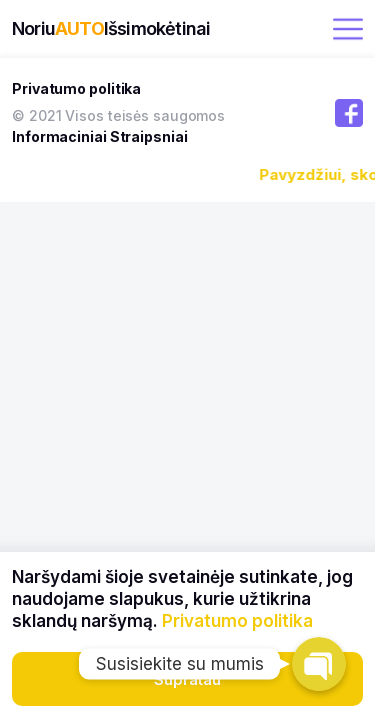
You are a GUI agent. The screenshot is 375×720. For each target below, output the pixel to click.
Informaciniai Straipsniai (100, 136)
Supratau (187, 679)
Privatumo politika (76, 88)
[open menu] (348, 29)
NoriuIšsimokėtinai (111, 28)
